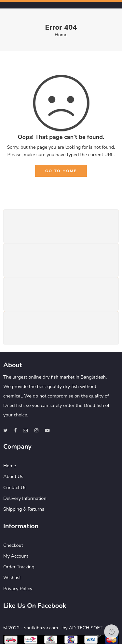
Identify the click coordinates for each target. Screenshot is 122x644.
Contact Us (15, 487)
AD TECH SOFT (85, 628)
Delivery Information (25, 498)
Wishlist (12, 577)
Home (61, 35)
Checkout (13, 545)
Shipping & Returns (24, 509)
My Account (16, 556)
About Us (13, 476)
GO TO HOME (61, 171)
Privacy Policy (18, 589)
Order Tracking (19, 567)
